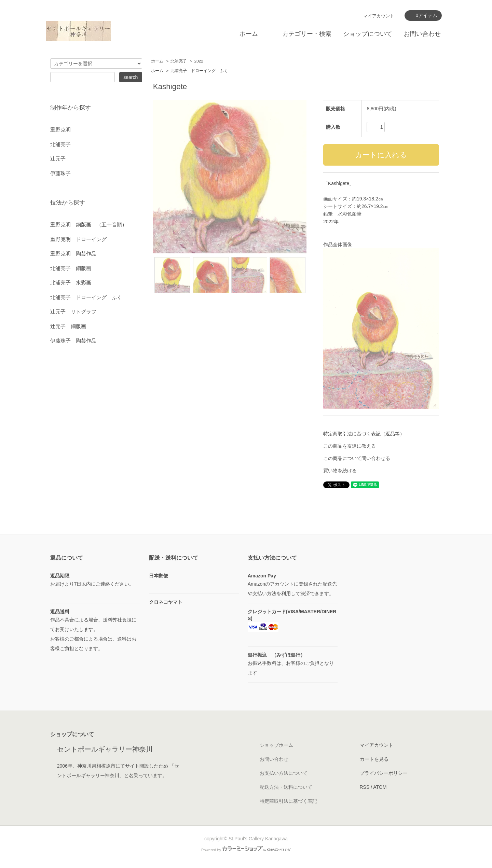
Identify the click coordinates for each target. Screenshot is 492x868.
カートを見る (374, 759)
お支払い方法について (284, 773)
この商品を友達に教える (350, 446)
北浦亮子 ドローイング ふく (199, 71)
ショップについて (368, 34)
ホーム (249, 34)
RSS (365, 787)
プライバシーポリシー (384, 773)
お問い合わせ (422, 34)
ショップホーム (276, 745)
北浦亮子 (179, 61)
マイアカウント (379, 16)
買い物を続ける (340, 471)
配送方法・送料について (286, 787)
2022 (199, 61)
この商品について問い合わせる (357, 458)
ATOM (380, 787)
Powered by (246, 850)
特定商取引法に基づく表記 (288, 801)
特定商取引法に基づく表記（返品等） (364, 434)
